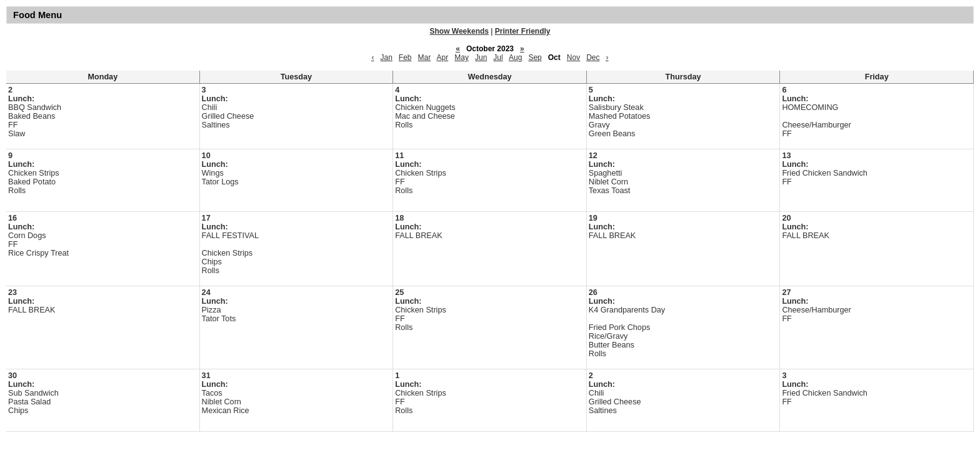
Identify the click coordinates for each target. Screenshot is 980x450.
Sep (535, 57)
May (462, 57)
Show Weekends (459, 31)
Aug (515, 57)
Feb (405, 57)
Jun (481, 57)
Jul (498, 57)
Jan (386, 57)
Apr (443, 57)
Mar (425, 57)
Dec (593, 57)
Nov (573, 57)
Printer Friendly (523, 31)
